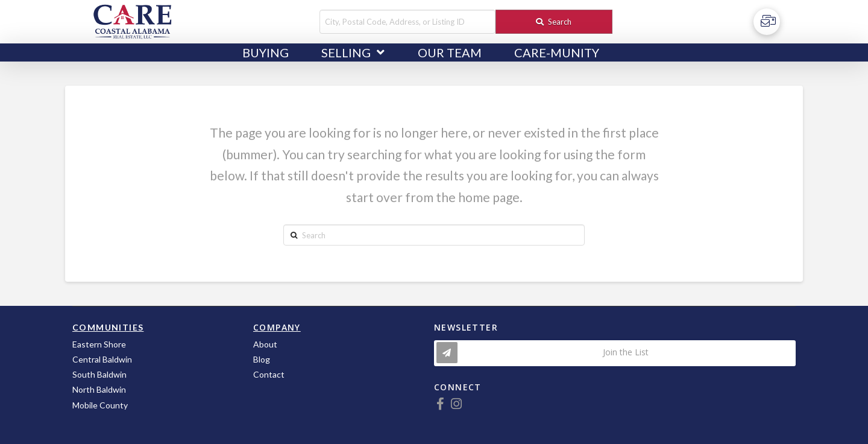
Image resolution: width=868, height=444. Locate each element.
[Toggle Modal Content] (615, 353)
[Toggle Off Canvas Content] (767, 22)
